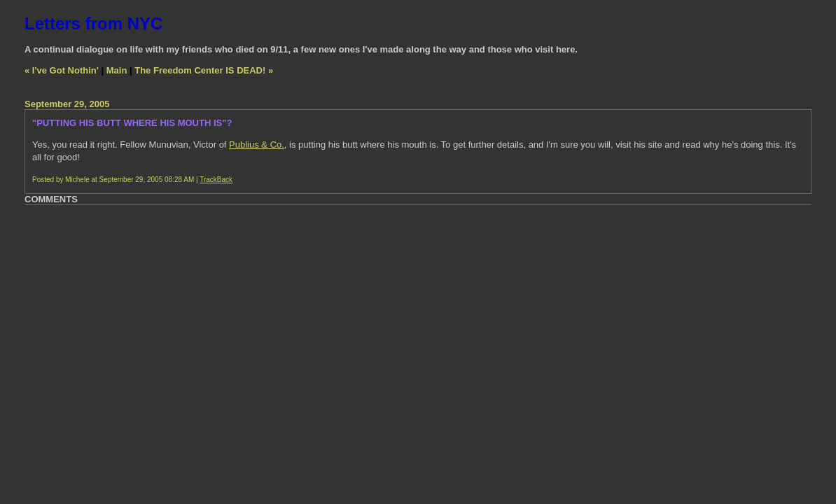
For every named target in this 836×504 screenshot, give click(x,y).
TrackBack (216, 180)
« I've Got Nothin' (62, 70)
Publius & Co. (257, 145)
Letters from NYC (93, 23)
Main (117, 70)
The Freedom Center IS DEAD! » (204, 70)
